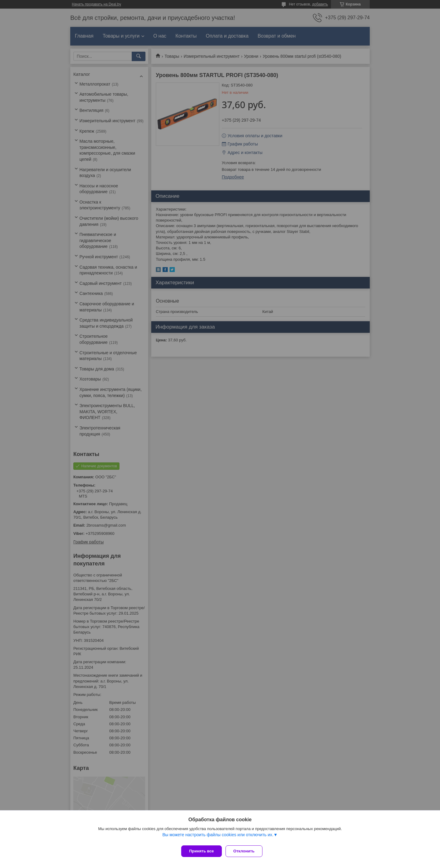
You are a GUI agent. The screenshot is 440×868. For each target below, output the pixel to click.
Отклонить (246, 851)
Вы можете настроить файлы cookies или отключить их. (218, 837)
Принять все (202, 851)
